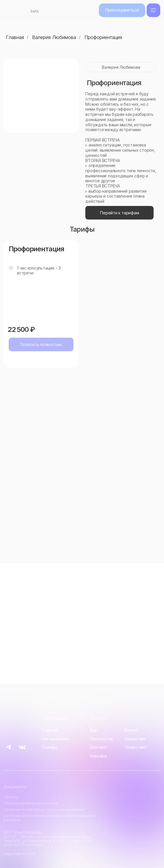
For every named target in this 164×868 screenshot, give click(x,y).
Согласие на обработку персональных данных (44, 810)
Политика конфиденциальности (31, 803)
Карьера (98, 756)
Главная (15, 37)
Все (94, 730)
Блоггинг (98, 747)
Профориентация (103, 37)
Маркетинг (135, 739)
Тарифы (49, 747)
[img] (153, 10)
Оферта (10, 797)
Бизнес (132, 730)
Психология (102, 739)
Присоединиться (122, 10)
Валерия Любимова (54, 37)
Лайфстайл (136, 747)
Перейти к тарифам (119, 213)
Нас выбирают (56, 739)
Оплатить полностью (41, 344)
